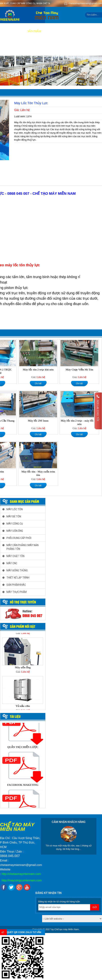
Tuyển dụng (11, 48)
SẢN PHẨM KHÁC (16, 585)
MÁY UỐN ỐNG (15, 531)
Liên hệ (42, 48)
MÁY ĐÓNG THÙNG (17, 570)
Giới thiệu (17, 31)
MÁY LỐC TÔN (15, 509)
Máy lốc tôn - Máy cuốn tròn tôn (38, 473)
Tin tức (28, 48)
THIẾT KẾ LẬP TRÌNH (18, 578)
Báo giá (65, 31)
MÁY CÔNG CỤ (15, 524)
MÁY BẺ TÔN (14, 516)
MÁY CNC (12, 563)
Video (79, 31)
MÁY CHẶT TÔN (15, 556)
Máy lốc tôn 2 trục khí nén (38, 370)
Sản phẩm (34, 31)
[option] (23, 657)
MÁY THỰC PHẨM (17, 592)
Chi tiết (38, 384)
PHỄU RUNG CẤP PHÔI (19, 538)
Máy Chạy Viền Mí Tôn (79, 370)
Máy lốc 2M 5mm (38, 421)
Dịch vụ (50, 31)
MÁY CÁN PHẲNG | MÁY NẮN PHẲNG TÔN (22, 547)
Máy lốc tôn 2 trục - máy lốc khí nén (79, 422)
